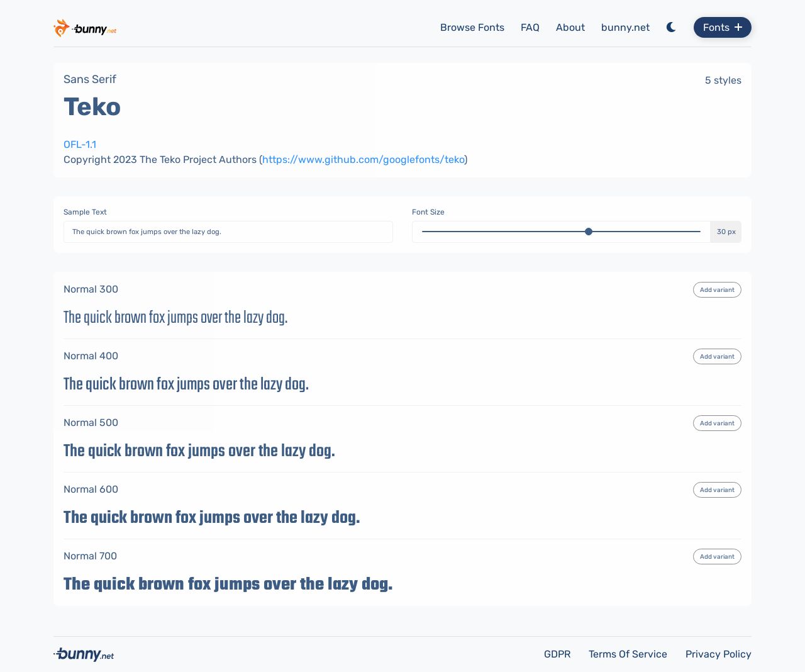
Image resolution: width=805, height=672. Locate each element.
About (570, 27)
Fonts (723, 27)
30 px (726, 232)
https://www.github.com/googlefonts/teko (363, 160)
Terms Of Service (629, 654)
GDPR (558, 654)
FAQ (530, 27)
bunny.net (625, 27)
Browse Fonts (472, 27)
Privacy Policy (719, 654)
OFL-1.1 (80, 144)
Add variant (717, 290)
